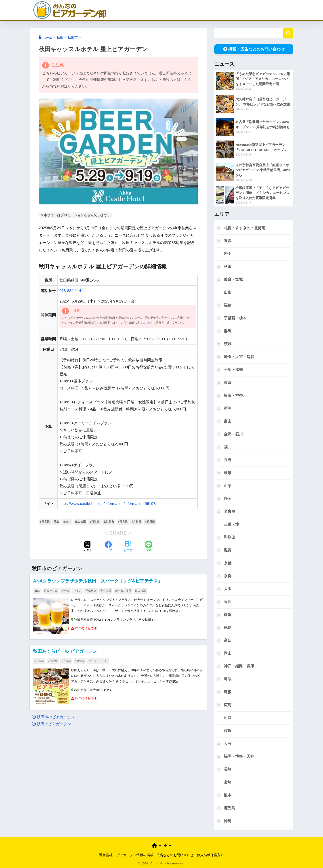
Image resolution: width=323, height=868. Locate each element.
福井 (228, 447)
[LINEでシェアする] (149, 547)
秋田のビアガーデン (51, 724)
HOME (161, 846)
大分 (228, 744)
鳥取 (228, 679)
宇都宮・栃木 (235, 318)
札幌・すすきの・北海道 (245, 228)
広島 (228, 705)
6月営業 (123, 522)
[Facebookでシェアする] (108, 547)
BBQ (37, 591)
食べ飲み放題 (123, 591)
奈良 (228, 576)
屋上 (56, 522)
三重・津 (231, 524)
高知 (228, 640)
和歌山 (230, 537)
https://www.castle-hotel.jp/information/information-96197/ (108, 504)
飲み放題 (80, 522)
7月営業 (136, 522)
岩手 (228, 254)
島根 (228, 692)
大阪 (228, 589)
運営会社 (106, 855)
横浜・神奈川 (235, 396)
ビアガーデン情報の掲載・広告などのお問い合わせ (155, 855)
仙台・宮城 (233, 279)
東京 (228, 383)
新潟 (228, 408)
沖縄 (228, 821)
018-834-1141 (71, 291)
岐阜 (228, 473)
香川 (228, 602)
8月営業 (150, 522)
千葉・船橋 (233, 370)
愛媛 (228, 615)
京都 (228, 563)
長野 (228, 460)
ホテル (67, 522)
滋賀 (228, 550)
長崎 (228, 769)
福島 (228, 305)
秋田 (228, 267)
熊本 (228, 795)
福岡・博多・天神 (239, 756)
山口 (228, 718)
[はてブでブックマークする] (128, 547)
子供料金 (91, 591)
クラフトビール (98, 661)
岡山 (228, 653)
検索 (288, 33)
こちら (186, 80)
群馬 (228, 331)
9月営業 (45, 522)
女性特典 (109, 522)
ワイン (78, 591)
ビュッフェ (51, 591)
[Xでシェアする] (88, 547)
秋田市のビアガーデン (53, 717)
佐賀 (228, 731)
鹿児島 (230, 808)
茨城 (228, 344)
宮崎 (228, 782)
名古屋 (230, 512)
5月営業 (95, 522)
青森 (228, 241)
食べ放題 (106, 591)
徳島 (228, 627)
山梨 (228, 486)
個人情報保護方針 (210, 855)
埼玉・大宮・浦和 (239, 357)
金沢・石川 (233, 434)
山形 (228, 292)
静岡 (228, 499)
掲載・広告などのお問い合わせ (254, 49)
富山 (228, 421)
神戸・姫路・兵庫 (239, 666)
